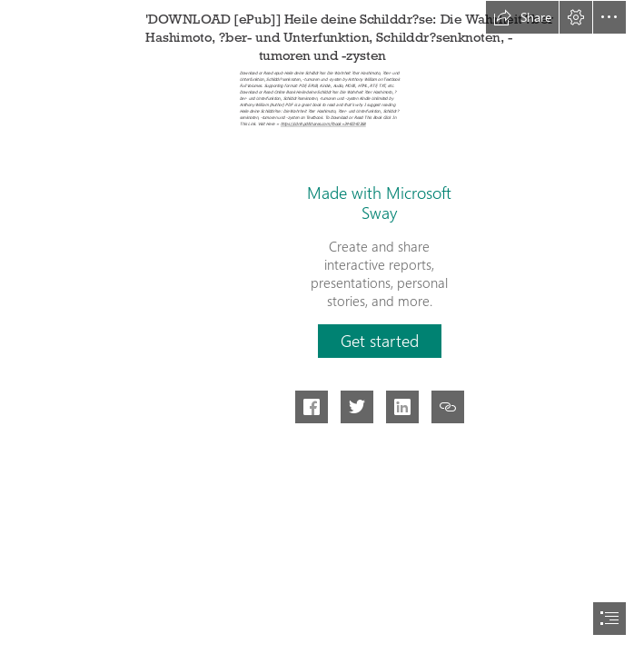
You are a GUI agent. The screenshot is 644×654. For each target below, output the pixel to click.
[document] (322, 327)
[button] (522, 17)
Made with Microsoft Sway (379, 203)
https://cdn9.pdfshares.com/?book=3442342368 (323, 124)
